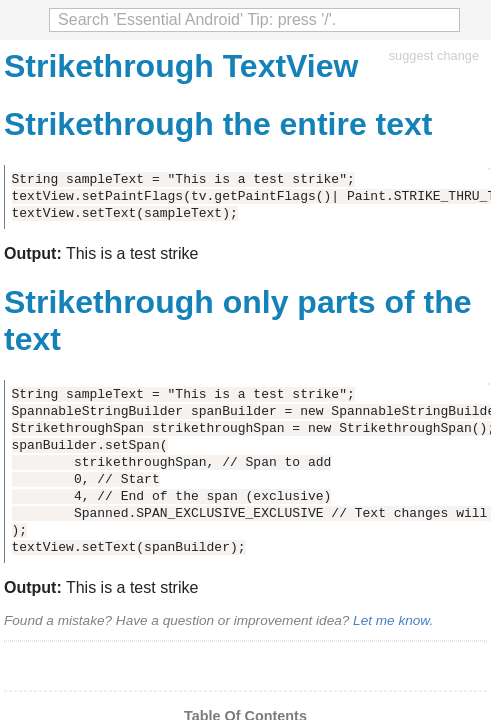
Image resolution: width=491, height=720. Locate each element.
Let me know (391, 620)
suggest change (434, 55)
